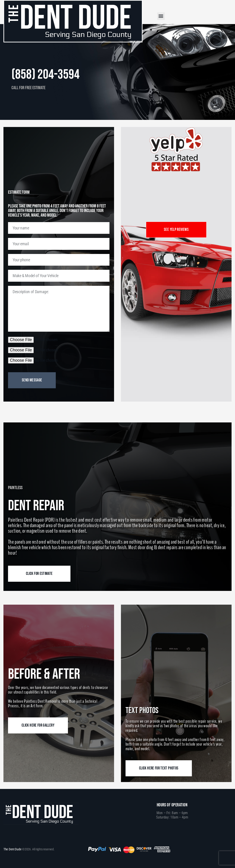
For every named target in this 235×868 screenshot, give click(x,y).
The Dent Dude (12, 849)
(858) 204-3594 (49, 74)
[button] (161, 16)
